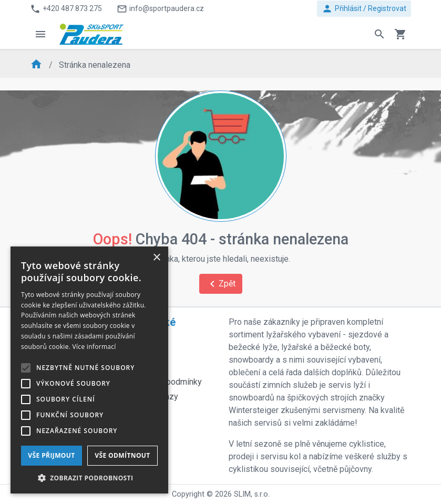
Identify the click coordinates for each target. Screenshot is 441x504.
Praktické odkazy (152, 328)
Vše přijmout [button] (51, 455)
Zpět (221, 284)
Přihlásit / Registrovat (364, 9)
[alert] (89, 370)
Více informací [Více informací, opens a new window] (94, 347)
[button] (89, 478)
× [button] (156, 258)
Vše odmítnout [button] (122, 455)
